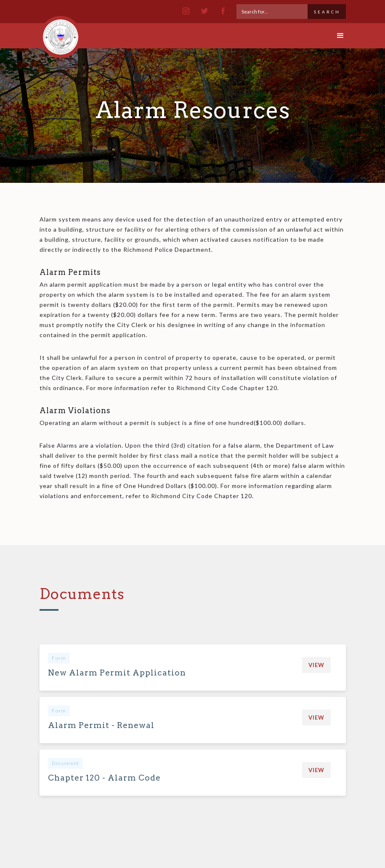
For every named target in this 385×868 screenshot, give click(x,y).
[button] (333, 36)
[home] (61, 33)
